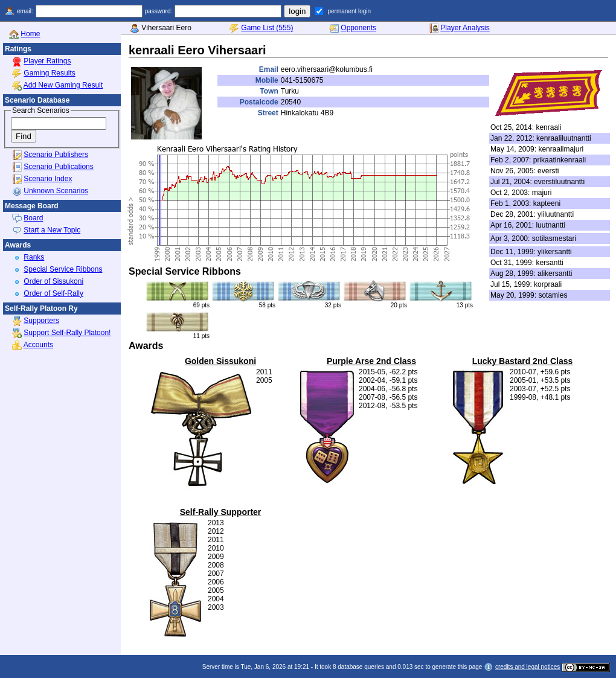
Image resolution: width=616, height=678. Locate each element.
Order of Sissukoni (53, 281)
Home (30, 34)
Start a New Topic (52, 230)
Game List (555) (267, 28)
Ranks (34, 257)
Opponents (358, 28)
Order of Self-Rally (53, 293)
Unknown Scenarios (56, 191)
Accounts (38, 345)
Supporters (41, 321)
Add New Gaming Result (63, 85)
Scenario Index (48, 179)
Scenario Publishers (56, 155)
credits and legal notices (528, 667)
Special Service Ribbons (63, 269)
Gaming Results (49, 73)
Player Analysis (465, 28)
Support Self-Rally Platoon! (67, 333)
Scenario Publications (58, 167)
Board (33, 218)
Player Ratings (47, 61)
